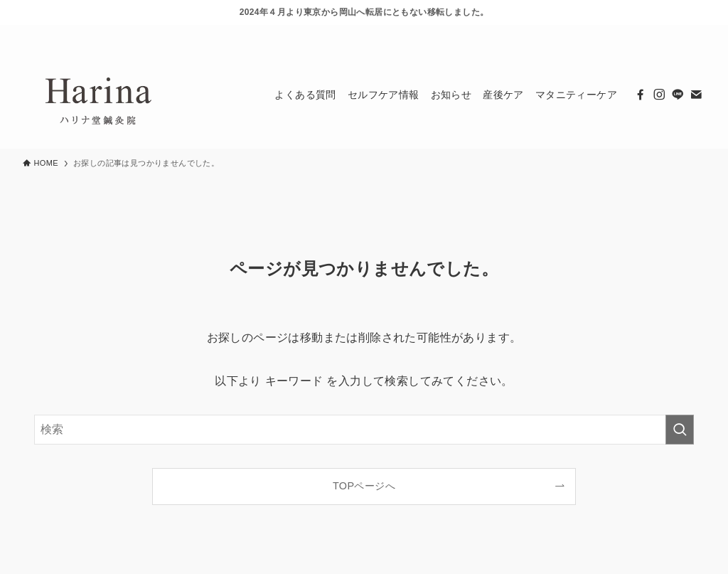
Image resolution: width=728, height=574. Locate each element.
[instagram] (641, 33)
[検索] (696, 33)
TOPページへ (364, 486)
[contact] (678, 33)
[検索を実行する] (680, 430)
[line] (659, 33)
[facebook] (622, 33)
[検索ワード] (364, 430)
